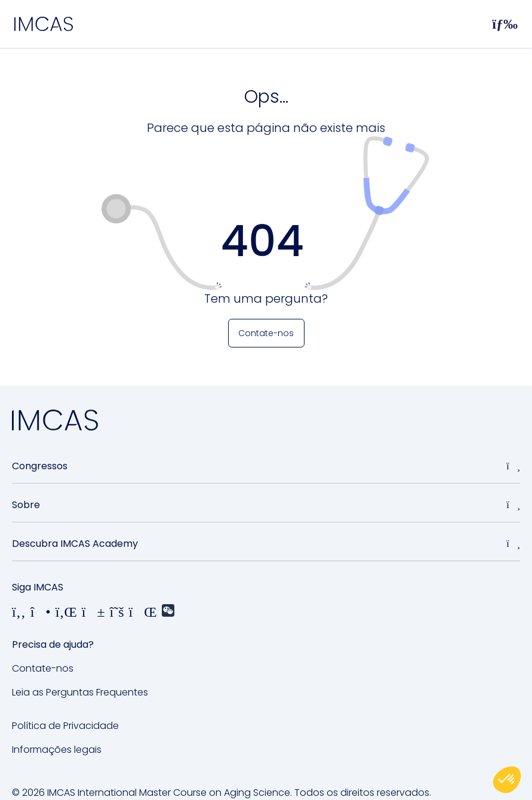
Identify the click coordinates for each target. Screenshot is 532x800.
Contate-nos (43, 668)
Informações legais (57, 750)
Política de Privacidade (65, 726)
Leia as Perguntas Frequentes (80, 692)
